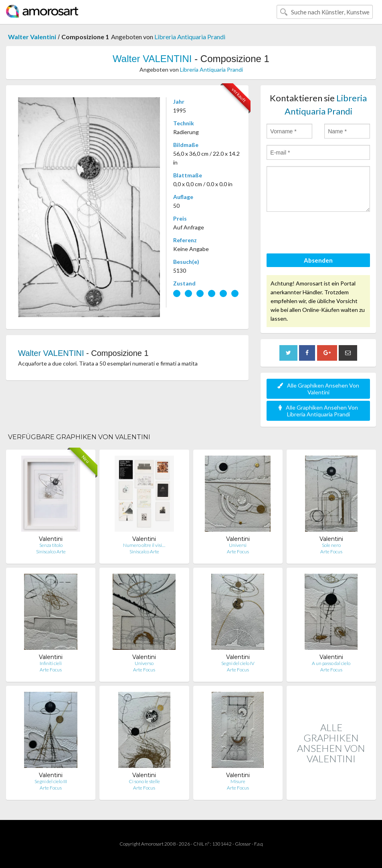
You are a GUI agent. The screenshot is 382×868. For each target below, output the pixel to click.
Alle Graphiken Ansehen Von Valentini (318, 389)
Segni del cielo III (51, 781)
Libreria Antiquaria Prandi (190, 37)
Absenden (318, 260)
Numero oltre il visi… (144, 545)
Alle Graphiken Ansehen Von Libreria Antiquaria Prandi (318, 411)
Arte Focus (238, 552)
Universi (238, 545)
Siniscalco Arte (51, 552)
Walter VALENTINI (152, 59)
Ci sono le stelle (144, 781)
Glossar (243, 844)
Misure (238, 781)
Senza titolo (51, 545)
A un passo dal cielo (331, 663)
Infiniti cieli (51, 663)
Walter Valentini (32, 37)
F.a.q (259, 844)
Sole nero (331, 545)
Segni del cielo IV (238, 663)
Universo (144, 663)
